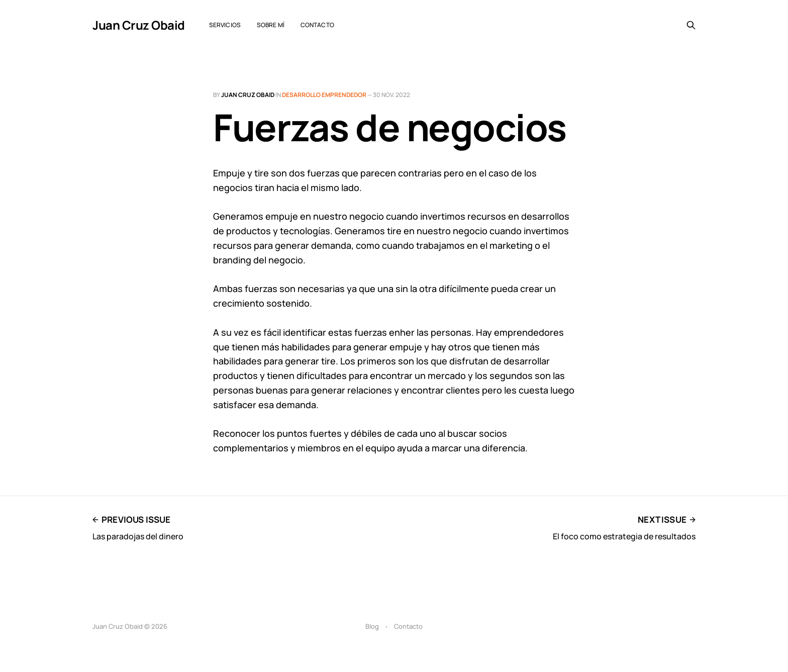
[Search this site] (691, 25)
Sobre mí (271, 25)
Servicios (225, 25)
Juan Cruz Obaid (139, 25)
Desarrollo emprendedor (324, 95)
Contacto (317, 25)
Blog (372, 626)
